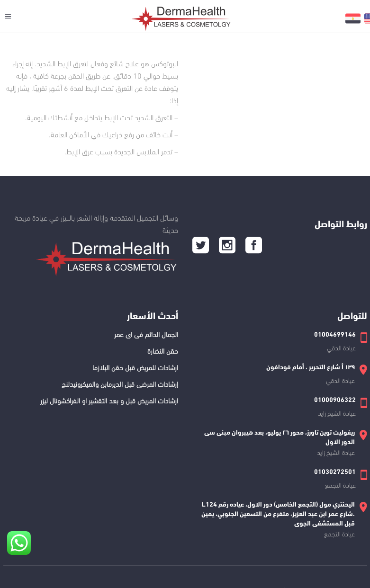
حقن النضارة (163, 350)
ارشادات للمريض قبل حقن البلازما (135, 367)
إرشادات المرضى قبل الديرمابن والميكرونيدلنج (120, 383)
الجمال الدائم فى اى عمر (146, 334)
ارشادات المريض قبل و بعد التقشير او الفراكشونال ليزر (109, 400)
